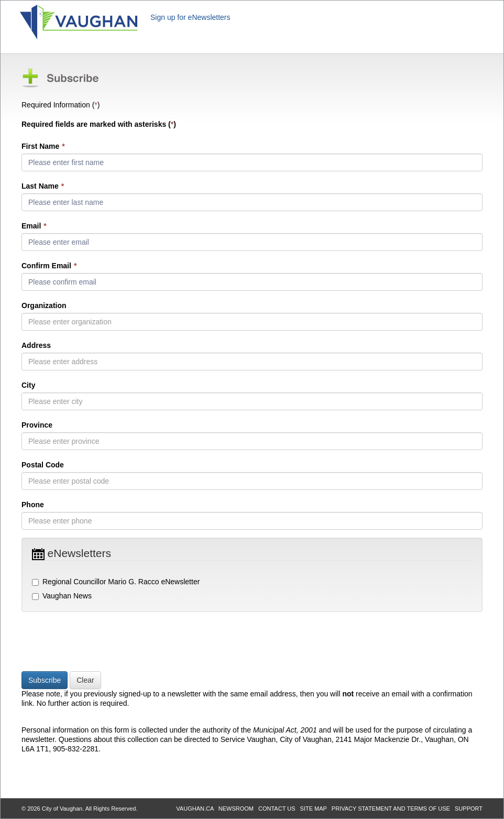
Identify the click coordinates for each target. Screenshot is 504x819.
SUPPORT (469, 809)
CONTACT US (277, 809)
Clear (85, 680)
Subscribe (45, 680)
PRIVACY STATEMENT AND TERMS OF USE (391, 809)
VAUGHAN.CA (195, 809)
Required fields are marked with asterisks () (99, 124)
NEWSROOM (236, 809)
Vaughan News (62, 596)
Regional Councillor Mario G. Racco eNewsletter (116, 582)
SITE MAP (314, 809)
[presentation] (101, 643)
